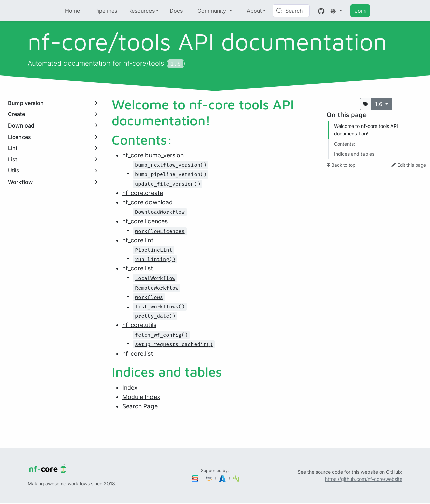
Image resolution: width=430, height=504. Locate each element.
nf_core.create (143, 193)
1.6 (379, 104)
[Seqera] (196, 478)
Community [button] (212, 11)
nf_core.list (138, 268)
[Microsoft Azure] (223, 478)
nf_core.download (147, 202)
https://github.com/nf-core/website (364, 479)
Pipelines (106, 11)
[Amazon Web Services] (209, 478)
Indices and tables (354, 154)
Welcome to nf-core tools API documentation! (366, 130)
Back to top (341, 165)
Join (360, 11)
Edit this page (409, 165)
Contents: (345, 144)
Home (72, 11)
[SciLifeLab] (236, 478)
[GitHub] (321, 11)
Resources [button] (141, 11)
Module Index (141, 397)
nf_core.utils (139, 325)
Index (130, 387)
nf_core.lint (138, 240)
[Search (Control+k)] (291, 11)
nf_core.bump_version (153, 155)
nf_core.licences (145, 221)
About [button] (254, 11)
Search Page (140, 406)
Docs (176, 11)
